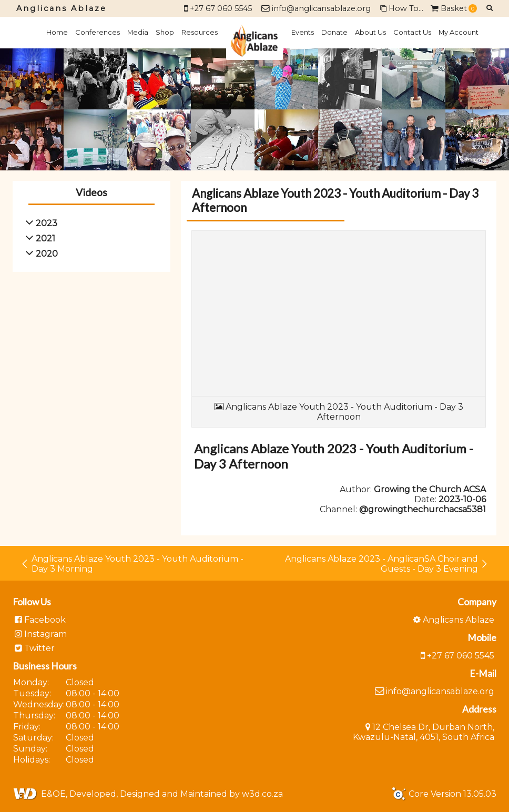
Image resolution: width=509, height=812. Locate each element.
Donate (334, 32)
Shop (165, 32)
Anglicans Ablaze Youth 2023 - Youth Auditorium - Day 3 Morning (132, 564)
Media (138, 32)
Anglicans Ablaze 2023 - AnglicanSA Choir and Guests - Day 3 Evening (387, 564)
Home (57, 32)
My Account (459, 32)
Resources (200, 32)
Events (303, 32)
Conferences (98, 32)
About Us (370, 32)
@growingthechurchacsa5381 (423, 509)
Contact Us (412, 32)
